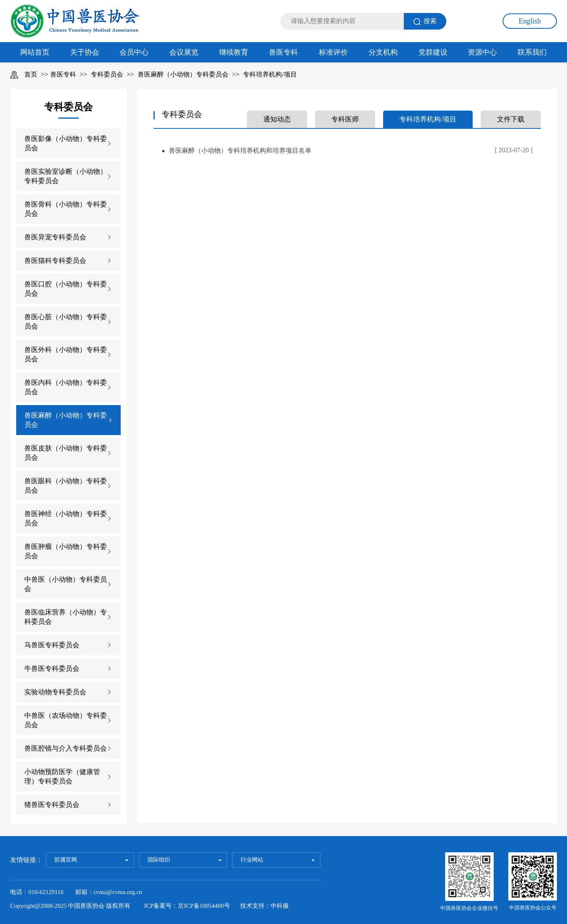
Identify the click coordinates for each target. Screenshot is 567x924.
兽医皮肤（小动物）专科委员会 (66, 453)
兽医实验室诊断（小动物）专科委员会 (66, 176)
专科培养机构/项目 (270, 74)
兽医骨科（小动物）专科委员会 (66, 209)
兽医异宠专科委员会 (55, 237)
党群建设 (433, 52)
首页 (31, 74)
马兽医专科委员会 (52, 645)
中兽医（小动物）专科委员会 (66, 584)
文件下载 (511, 119)
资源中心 (482, 52)
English (530, 21)
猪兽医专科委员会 (52, 805)
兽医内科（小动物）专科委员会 (66, 387)
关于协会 (85, 52)
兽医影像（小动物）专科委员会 (66, 143)
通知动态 (277, 119)
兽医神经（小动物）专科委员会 (66, 519)
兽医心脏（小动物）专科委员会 (66, 322)
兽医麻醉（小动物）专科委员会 (183, 74)
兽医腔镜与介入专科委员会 (66, 748)
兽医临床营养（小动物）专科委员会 (66, 617)
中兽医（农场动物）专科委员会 (66, 720)
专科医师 (345, 119)
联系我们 (532, 52)
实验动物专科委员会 (55, 692)
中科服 (280, 906)
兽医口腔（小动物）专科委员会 (66, 289)
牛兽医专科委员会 (52, 669)
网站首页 (35, 52)
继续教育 (234, 52)
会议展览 (184, 52)
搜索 (425, 21)
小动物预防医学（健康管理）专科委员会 (62, 777)
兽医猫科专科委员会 (55, 261)
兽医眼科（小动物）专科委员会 (66, 486)
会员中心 (134, 52)
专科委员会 (107, 74)
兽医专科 (283, 52)
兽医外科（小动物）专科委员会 (66, 354)
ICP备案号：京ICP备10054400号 (187, 906)
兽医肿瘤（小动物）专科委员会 (66, 551)
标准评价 (333, 52)
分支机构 (383, 52)
